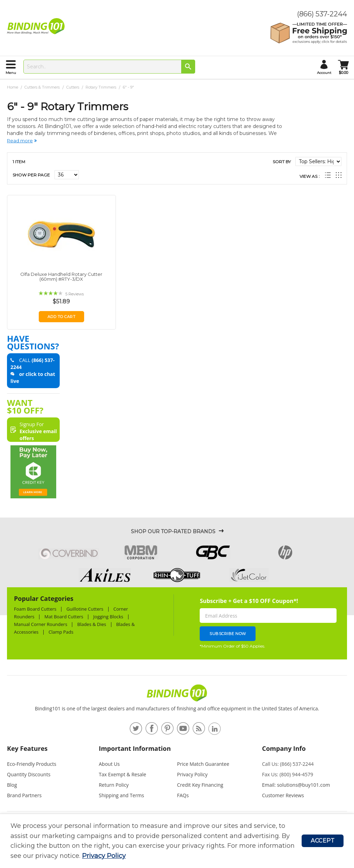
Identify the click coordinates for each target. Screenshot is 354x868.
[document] (156, 841)
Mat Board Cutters (64, 617)
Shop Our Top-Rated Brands (173, 531)
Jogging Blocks (108, 617)
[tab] (50, 752)
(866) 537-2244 (322, 14)
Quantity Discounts (29, 774)
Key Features (27, 748)
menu (11, 73)
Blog (12, 785)
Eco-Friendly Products (32, 764)
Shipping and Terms (121, 795)
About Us (109, 764)
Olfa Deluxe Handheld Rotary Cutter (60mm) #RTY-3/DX (61, 277)
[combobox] (109, 67)
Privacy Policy (104, 856)
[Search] (188, 67)
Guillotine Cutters (85, 609)
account (324, 73)
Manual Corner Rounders (41, 624)
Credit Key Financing (200, 785)
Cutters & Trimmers (43, 87)
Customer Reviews (283, 795)
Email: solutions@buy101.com (296, 785)
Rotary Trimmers (101, 87)
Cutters (73, 87)
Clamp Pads (61, 632)
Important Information (135, 748)
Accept (323, 841)
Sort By (282, 162)
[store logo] (38, 26)
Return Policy (114, 785)
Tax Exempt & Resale (123, 774)
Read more (20, 141)
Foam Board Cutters (35, 609)
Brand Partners (24, 795)
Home (13, 87)
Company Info (284, 748)
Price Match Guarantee (203, 764)
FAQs (183, 795)
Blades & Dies (92, 624)
